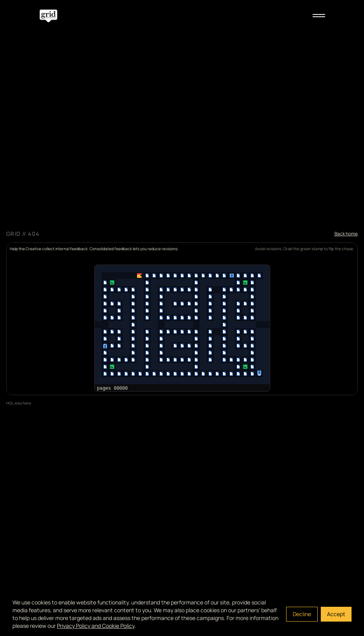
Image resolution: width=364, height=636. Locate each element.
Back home (346, 234)
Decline (302, 614)
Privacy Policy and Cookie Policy (96, 626)
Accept (336, 614)
